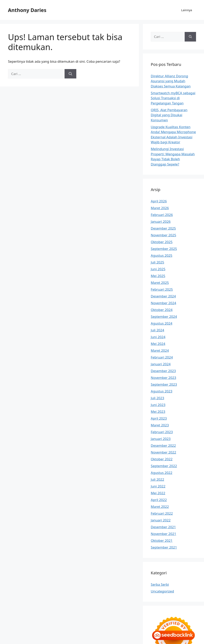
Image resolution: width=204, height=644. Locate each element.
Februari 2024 (162, 357)
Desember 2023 (163, 371)
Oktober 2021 (162, 540)
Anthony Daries (27, 10)
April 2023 (159, 418)
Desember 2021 (163, 527)
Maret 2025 (160, 283)
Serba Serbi (160, 584)
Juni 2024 (158, 337)
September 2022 (164, 466)
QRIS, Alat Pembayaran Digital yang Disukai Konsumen (169, 115)
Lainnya (187, 10)
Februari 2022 (162, 513)
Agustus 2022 (162, 473)
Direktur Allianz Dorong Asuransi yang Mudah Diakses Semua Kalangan (171, 81)
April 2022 (159, 500)
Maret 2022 (160, 507)
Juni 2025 (158, 269)
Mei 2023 (158, 412)
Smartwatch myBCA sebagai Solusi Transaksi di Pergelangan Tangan (173, 98)
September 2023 (164, 384)
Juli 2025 (157, 262)
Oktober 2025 (162, 242)
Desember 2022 (163, 445)
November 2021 (163, 534)
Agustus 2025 (162, 255)
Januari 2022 (161, 520)
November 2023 (163, 378)
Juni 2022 (158, 486)
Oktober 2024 (162, 310)
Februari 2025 (162, 289)
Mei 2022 (158, 493)
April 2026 (159, 201)
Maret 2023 (160, 425)
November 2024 (163, 303)
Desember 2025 (163, 228)
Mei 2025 (158, 276)
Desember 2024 (163, 296)
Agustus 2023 (162, 391)
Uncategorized (162, 591)
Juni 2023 (158, 405)
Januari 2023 (161, 439)
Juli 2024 (157, 330)
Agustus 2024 (162, 323)
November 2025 (163, 235)
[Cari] (70, 74)
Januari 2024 (161, 364)
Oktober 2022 (162, 459)
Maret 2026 (160, 208)
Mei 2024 (158, 344)
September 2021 (164, 547)
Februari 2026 (162, 215)
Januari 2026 (161, 221)
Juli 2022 (157, 479)
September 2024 (164, 317)
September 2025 (164, 249)
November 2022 (163, 452)
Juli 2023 (157, 398)
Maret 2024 (160, 350)
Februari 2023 (162, 432)
